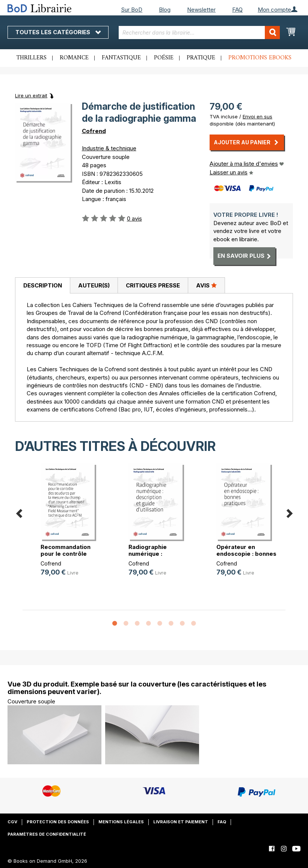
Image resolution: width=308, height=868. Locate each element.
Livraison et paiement (181, 822)
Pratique (201, 58)
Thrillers (32, 58)
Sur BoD (132, 10)
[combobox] (199, 33)
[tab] (42, 286)
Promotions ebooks (260, 58)
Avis (206, 285)
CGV (12, 822)
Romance (74, 58)
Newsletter (201, 10)
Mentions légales (121, 822)
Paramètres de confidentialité (47, 834)
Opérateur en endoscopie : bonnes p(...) (246, 554)
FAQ (237, 10)
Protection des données (58, 822)
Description (43, 285)
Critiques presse (153, 285)
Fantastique (121, 58)
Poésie (164, 58)
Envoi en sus (257, 116)
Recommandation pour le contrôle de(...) (66, 554)
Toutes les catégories (58, 32)
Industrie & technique (109, 148)
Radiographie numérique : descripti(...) (148, 554)
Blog (165, 10)
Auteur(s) (94, 285)
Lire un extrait (31, 95)
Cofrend (94, 131)
